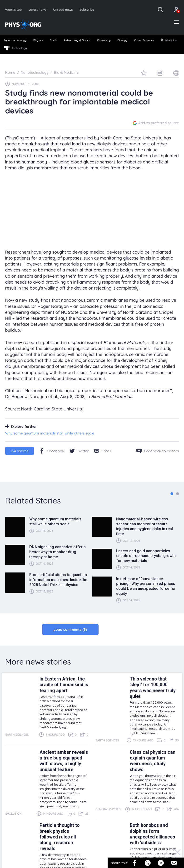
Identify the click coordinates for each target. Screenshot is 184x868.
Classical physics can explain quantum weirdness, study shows (153, 761)
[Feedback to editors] (158, 451)
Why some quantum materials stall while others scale (50, 433)
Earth (53, 40)
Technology (16, 48)
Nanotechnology (15, 40)
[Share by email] (103, 451)
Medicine (169, 40)
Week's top (14, 9)
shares (20, 451)
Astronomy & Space (77, 40)
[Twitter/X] (79, 451)
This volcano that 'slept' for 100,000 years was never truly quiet (153, 688)
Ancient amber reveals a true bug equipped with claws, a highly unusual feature (64, 761)
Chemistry (104, 40)
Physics (38, 40)
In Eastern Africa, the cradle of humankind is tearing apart (64, 685)
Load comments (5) (70, 629)
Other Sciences (144, 40)
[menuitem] (15, 40)
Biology (122, 40)
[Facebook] (52, 451)
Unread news (63, 9)
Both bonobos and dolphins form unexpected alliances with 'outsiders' (152, 834)
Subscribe (87, 9)
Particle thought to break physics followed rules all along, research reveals (60, 837)
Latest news (37, 9)
